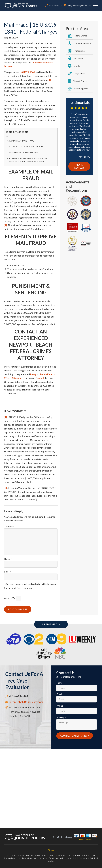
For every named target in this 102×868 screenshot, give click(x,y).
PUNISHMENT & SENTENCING (23, 152)
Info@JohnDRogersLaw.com (79, 6)
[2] (5, 225)
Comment (10, 526)
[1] (49, 80)
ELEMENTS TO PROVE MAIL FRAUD (26, 147)
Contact (40, 378)
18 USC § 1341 (27, 72)
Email (7, 572)
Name (8, 559)
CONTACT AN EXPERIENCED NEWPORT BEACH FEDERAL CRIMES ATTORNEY (28, 160)
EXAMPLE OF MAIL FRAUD (22, 141)
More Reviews (79, 166)
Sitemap (51, 850)
